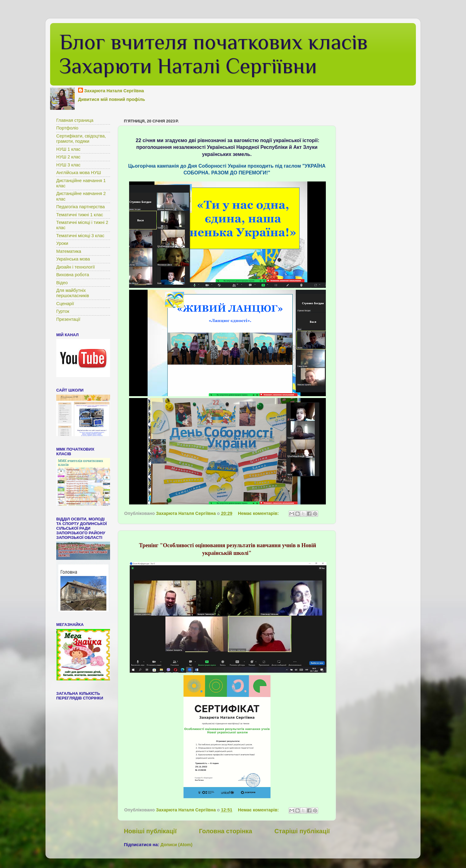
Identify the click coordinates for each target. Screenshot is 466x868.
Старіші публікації (302, 831)
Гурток (63, 311)
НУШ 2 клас (68, 157)
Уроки (62, 243)
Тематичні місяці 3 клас (80, 236)
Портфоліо (67, 128)
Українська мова (73, 259)
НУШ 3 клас (68, 165)
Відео (62, 283)
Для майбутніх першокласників (73, 293)
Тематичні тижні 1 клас (80, 215)
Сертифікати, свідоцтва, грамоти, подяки (81, 139)
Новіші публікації (150, 831)
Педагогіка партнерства (81, 207)
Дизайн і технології (76, 267)
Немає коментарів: (259, 513)
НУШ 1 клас (68, 149)
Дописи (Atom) (176, 845)
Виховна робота (73, 275)
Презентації (68, 319)
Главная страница (75, 120)
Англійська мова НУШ (79, 173)
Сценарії (65, 304)
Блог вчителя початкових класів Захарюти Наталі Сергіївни (213, 54)
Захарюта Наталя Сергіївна (114, 91)
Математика (69, 251)
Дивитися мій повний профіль (112, 99)
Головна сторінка (225, 831)
